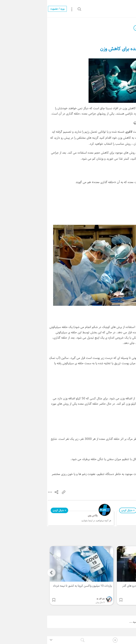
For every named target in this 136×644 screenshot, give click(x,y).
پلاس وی (46, 515)
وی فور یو (111, 28)
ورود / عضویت (10, 9)
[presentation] (4, 573)
